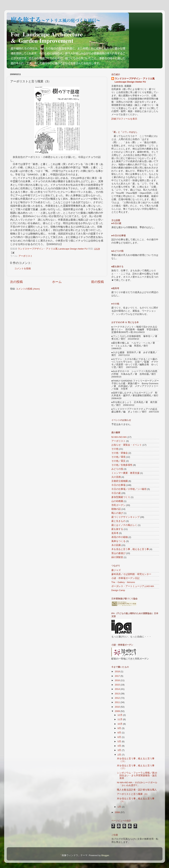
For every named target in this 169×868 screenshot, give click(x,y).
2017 (118, 676)
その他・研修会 (120, 453)
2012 (118, 698)
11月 (120, 719)
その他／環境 (118, 457)
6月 (120, 737)
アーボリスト (25, 256)
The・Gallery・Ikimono (123, 582)
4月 (120, 746)
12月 (120, 715)
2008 (118, 812)
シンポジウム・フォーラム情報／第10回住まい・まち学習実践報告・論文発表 (137, 775)
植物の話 (116, 509)
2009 (118, 711)
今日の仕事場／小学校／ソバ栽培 (129, 489)
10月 (120, 724)
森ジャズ (116, 570)
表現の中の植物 (120, 537)
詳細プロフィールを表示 (124, 119)
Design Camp (118, 590)
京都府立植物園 (120, 481)
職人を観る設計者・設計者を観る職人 (137, 790)
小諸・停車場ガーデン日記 (125, 578)
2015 (118, 685)
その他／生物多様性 (122, 465)
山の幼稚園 (117, 501)
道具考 (115, 533)
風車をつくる (118, 541)
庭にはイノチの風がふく (124, 525)
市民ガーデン (118, 505)
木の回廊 (116, 545)
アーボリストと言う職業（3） (133, 794)
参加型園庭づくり (121, 497)
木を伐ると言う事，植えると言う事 (130, 549)
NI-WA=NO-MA (119, 437)
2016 (118, 680)
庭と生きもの (118, 521)
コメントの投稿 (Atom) (28, 289)
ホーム (57, 282)
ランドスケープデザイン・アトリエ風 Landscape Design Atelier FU (135, 80)
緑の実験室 (117, 557)
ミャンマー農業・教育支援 (125, 473)
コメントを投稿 (23, 269)
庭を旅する (117, 529)
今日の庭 (116, 493)
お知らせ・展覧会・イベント (127, 445)
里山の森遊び (118, 553)
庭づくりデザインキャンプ (125, 517)
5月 (120, 741)
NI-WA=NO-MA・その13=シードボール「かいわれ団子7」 (137, 784)
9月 (120, 728)
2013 (118, 694)
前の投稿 (97, 282)
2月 (120, 755)
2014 (118, 689)
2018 (118, 671)
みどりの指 (117, 469)
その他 (115, 449)
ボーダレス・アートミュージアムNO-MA (133, 586)
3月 (120, 750)
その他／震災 (118, 461)
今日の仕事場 (118, 485)
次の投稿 (16, 282)
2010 (118, 707)
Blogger (105, 855)
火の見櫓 (116, 477)
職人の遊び (117, 513)
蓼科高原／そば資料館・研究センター (131, 574)
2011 (118, 702)
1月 (120, 807)
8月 (120, 733)
